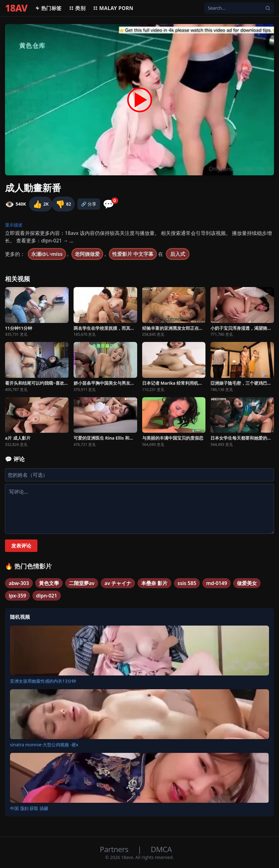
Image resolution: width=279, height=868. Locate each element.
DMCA (161, 849)
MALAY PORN (113, 8)
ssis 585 (187, 583)
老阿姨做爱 (87, 254)
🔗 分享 (89, 204)
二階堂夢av (82, 583)
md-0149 (216, 583)
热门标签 (48, 8)
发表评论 (21, 546)
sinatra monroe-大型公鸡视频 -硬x (44, 745)
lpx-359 (17, 596)
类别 (77, 8)
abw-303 (19, 583)
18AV (16, 8)
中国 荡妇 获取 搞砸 (29, 808)
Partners (115, 849)
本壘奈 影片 (154, 583)
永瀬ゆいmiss (47, 254)
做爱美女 (247, 583)
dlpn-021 (47, 596)
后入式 (178, 254)
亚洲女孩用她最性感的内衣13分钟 (43, 681)
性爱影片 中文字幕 (133, 254)
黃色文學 (49, 583)
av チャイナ (118, 583)
